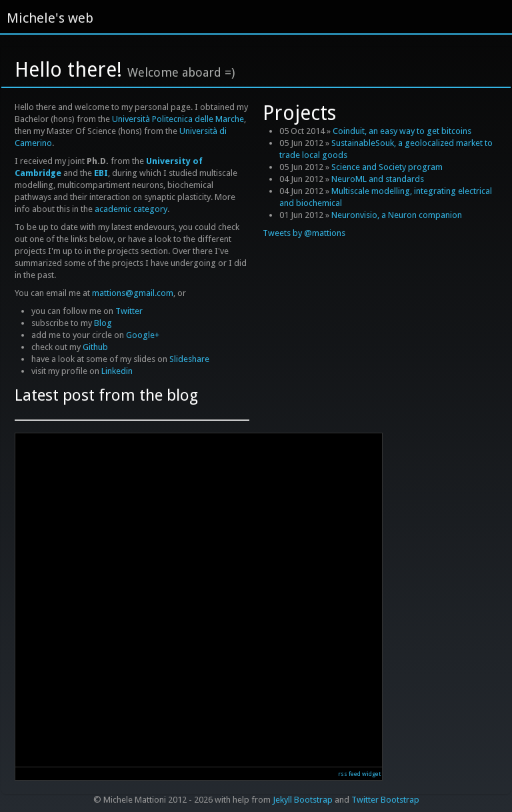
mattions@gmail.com (133, 293)
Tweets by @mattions (304, 233)
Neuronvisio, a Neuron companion (397, 215)
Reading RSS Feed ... (199, 600)
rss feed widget (359, 774)
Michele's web (50, 18)
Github (95, 347)
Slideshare (189, 359)
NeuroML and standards (378, 179)
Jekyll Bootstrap (303, 800)
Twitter (129, 311)
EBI (101, 173)
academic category (131, 209)
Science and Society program (387, 167)
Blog (103, 323)
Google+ (143, 335)
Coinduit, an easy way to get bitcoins (402, 131)
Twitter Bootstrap (385, 800)
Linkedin (117, 371)
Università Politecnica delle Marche (178, 119)
